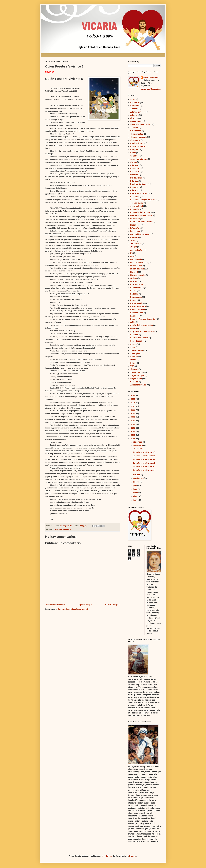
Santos (133, 344)
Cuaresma (135, 168)
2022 (133, 410)
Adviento (134, 115)
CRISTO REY (138, 449)
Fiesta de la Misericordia (141, 215)
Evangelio (135, 209)
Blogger (133, 856)
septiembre (139, 478)
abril (135, 496)
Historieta (135, 225)
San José (134, 335)
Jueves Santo (136, 250)
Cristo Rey (135, 165)
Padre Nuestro (137, 284)
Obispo (134, 278)
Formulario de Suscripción (142, 222)
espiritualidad (137, 206)
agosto (136, 482)
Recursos (67, 529)
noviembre (138, 445)
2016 (133, 431)
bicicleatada (136, 131)
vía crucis (134, 369)
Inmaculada (135, 231)
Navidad (59, 529)
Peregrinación (137, 303)
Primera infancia (138, 310)
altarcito (134, 118)
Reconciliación (137, 313)
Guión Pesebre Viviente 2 (144, 467)
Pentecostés (136, 297)
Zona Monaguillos (138, 385)
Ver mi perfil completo (151, 89)
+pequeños (135, 106)
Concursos (135, 156)
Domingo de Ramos (139, 184)
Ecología (134, 187)
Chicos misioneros (138, 146)
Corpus (133, 162)
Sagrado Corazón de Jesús (142, 332)
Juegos (134, 247)
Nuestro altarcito (138, 275)
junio (135, 489)
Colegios (134, 150)
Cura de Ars (135, 172)
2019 (133, 421)
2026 (133, 396)
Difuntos (134, 181)
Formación (135, 219)
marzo (136, 500)
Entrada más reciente (55, 605)
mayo (136, 493)
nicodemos (107, 856)
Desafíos (134, 175)
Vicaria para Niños (151, 78)
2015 (133, 435)
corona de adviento (139, 159)
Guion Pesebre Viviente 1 (144, 470)
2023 (133, 406)
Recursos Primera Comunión (143, 319)
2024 (133, 403)
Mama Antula (136, 259)
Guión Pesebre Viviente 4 (144, 459)
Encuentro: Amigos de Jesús (143, 200)
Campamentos (137, 134)
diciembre (138, 442)
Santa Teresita (137, 341)
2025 (133, 399)
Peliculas (134, 294)
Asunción (134, 128)
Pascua (133, 291)
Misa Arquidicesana (139, 262)
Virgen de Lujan (137, 375)
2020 (133, 417)
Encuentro (135, 197)
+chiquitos (135, 103)
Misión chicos (136, 266)
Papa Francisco (137, 288)
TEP (132, 366)
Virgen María (136, 379)
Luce (132, 256)
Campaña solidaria (138, 137)
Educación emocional (140, 194)
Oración (134, 281)
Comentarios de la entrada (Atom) (73, 609)
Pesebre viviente (138, 306)
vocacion (134, 382)
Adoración (135, 109)
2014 (133, 439)
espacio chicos (137, 203)
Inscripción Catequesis (140, 234)
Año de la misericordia (140, 124)
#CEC (133, 99)
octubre (137, 475)
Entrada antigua (112, 605)
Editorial (134, 190)
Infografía (135, 228)
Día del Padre (136, 178)
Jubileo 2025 (136, 244)
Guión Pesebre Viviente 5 (144, 452)
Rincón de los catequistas (142, 325)
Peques (134, 300)
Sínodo (133, 363)
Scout (133, 347)
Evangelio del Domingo (141, 212)
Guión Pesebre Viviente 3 (144, 463)
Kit (132, 253)
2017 (133, 428)
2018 (133, 424)
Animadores (136, 121)
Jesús (133, 241)
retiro (133, 322)
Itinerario (135, 237)
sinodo (133, 360)
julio (135, 486)
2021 (133, 414)
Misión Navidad (137, 269)
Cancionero (135, 140)
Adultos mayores (138, 112)
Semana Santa (137, 350)
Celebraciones (137, 143)
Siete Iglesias (136, 353)
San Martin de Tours (139, 338)
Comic (133, 153)
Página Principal (85, 605)
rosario (134, 328)
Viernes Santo (137, 372)
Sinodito (134, 357)
